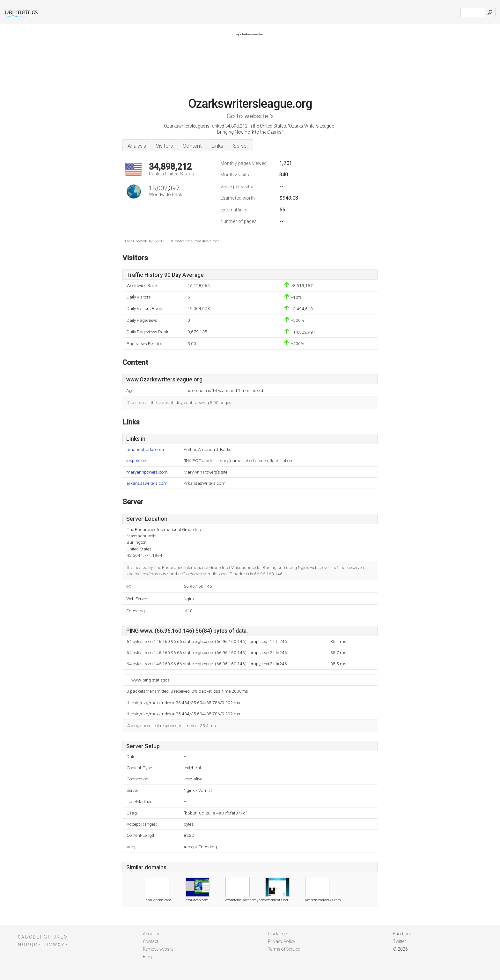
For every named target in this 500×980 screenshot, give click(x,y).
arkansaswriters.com (147, 483)
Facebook (402, 934)
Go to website (247, 116)
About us (152, 934)
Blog (147, 957)
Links (217, 146)
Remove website (158, 949)
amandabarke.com (145, 449)
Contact (151, 941)
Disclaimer (278, 934)
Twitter (399, 941)
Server (241, 146)
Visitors (164, 146)
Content (192, 146)
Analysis (137, 146)
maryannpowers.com (147, 472)
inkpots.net (137, 461)
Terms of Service (284, 949)
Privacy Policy (282, 941)
